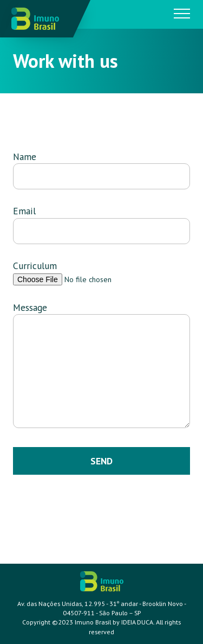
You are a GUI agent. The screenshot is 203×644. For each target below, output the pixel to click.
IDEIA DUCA (137, 622)
